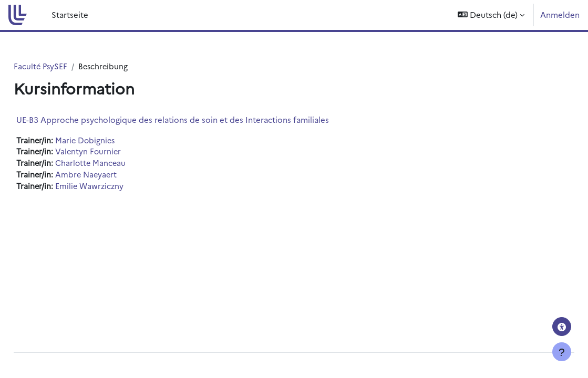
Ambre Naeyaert (111, 176)
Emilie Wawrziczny (115, 188)
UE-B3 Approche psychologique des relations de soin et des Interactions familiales (196, 119)
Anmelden (560, 14)
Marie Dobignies (110, 140)
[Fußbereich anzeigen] (562, 352)
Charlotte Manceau (115, 164)
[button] (491, 15)
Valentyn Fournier (113, 153)
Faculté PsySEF (65, 66)
